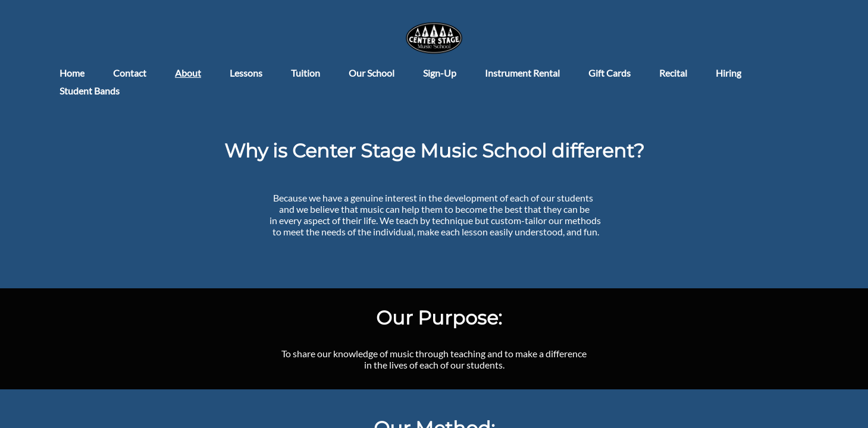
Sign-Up (440, 73)
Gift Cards (610, 73)
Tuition (305, 73)
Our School (372, 73)
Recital (673, 73)
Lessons (246, 73)
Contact (130, 73)
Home (72, 73)
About (188, 73)
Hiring (728, 73)
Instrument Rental (522, 73)
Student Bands (90, 91)
